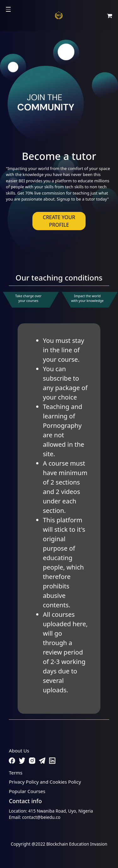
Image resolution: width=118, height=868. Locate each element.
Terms (16, 773)
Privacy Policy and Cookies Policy (45, 782)
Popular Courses (27, 791)
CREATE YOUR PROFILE (59, 221)
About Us (19, 751)
